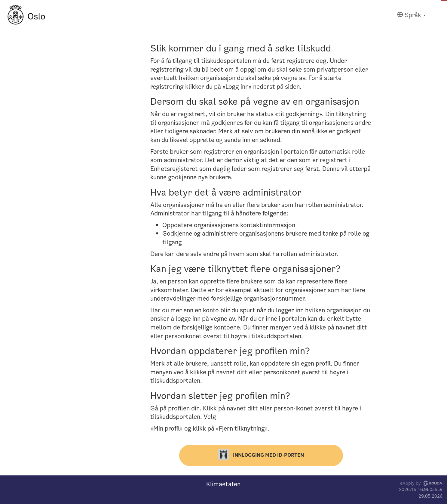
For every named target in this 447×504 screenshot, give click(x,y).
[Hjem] (26, 15)
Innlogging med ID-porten (261, 455)
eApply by (421, 483)
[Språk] (411, 15)
